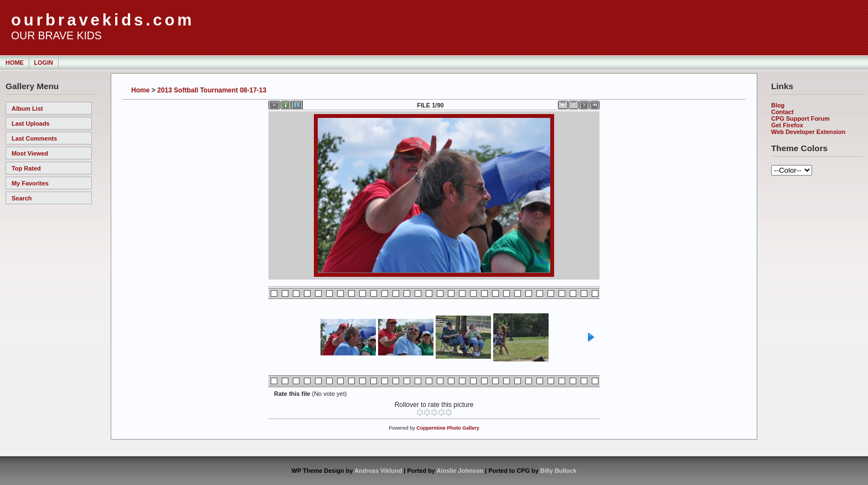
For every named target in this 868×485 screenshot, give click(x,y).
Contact (782, 112)
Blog (778, 105)
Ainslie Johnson (460, 471)
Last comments (34, 138)
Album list (27, 109)
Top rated (26, 168)
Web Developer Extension (808, 132)
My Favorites (30, 183)
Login (43, 63)
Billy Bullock (559, 471)
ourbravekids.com (103, 20)
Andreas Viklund (378, 471)
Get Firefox (787, 125)
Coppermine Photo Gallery (448, 428)
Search (22, 198)
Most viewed (30, 153)
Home (15, 63)
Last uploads (31, 123)
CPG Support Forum (800, 118)
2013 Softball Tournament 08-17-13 (212, 90)
